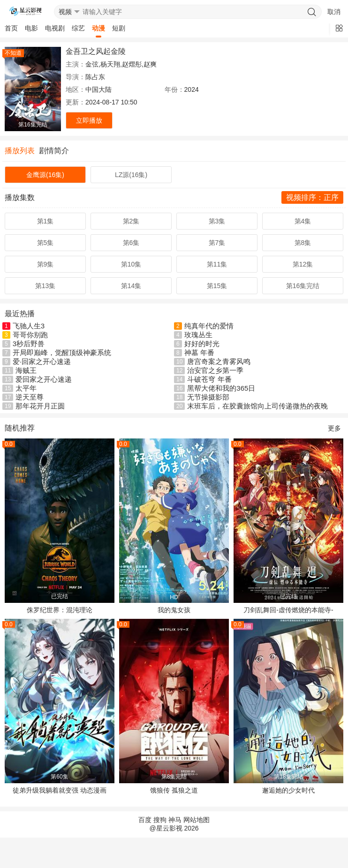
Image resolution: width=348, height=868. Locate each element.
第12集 (303, 264)
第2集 (131, 221)
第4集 (303, 221)
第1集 (45, 221)
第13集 (45, 286)
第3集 (217, 221)
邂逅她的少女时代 (288, 790)
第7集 (217, 243)
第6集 (131, 243)
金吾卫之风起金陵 (96, 51)
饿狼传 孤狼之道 (174, 790)
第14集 (131, 286)
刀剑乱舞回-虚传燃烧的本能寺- (288, 610)
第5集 (45, 243)
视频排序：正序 (312, 197)
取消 (334, 12)
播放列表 (20, 151)
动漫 (98, 28)
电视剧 (55, 28)
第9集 (45, 264)
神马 (175, 820)
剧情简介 (54, 151)
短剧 (119, 28)
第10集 (131, 264)
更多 (334, 428)
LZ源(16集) (131, 175)
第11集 (217, 264)
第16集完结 (303, 286)
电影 (31, 28)
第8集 (303, 243)
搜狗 (160, 820)
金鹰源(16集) (45, 175)
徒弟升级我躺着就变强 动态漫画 (60, 790)
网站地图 (197, 820)
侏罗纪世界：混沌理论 (60, 610)
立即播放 (89, 120)
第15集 (217, 286)
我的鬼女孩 (174, 610)
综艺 (78, 28)
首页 (11, 28)
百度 (145, 820)
